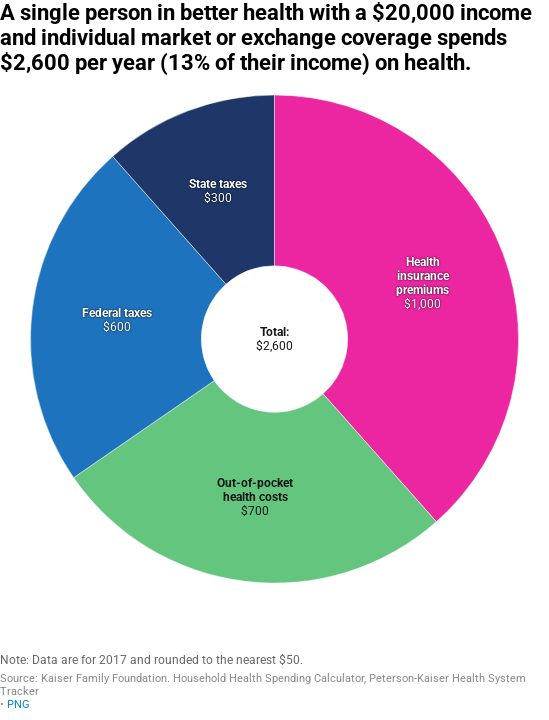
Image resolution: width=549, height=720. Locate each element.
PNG (18, 704)
